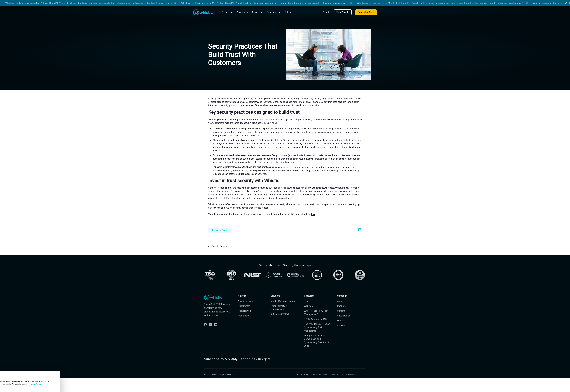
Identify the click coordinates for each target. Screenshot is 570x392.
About (340, 306)
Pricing (288, 12)
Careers (341, 315)
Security (257, 12)
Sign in (327, 12)
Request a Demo (366, 12)
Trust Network (244, 315)
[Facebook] (205, 329)
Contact (341, 330)
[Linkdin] (216, 329)
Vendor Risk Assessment (283, 306)
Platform (242, 301)
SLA (361, 379)
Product (228, 12)
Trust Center (243, 311)
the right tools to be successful (228, 135)
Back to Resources (219, 246)
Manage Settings (13, 371)
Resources (274, 12)
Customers (242, 12)
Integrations (243, 320)
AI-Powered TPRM (280, 319)
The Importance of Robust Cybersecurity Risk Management (317, 332)
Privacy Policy (302, 379)
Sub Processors (349, 379)
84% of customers (314, 102)
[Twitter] (211, 329)
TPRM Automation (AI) (315, 324)
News (340, 325)
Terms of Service (319, 379)
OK (27, 382)
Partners (341, 311)
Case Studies (344, 320)
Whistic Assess (245, 306)
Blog (306, 306)
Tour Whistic (343, 12)
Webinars (309, 311)
